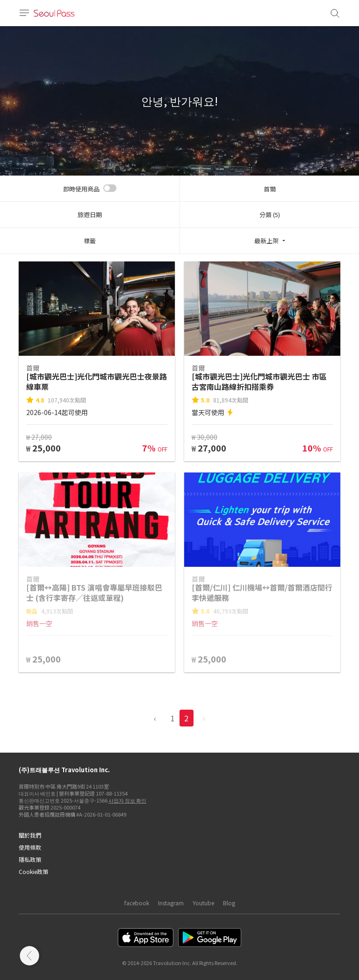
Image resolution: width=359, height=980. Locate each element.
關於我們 (30, 835)
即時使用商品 (81, 189)
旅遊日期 (90, 215)
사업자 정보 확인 (127, 800)
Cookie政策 (33, 871)
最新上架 (266, 241)
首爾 (270, 189)
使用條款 (30, 847)
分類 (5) (270, 215)
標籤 (90, 241)
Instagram (171, 903)
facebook (137, 903)
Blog (229, 903)
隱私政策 (30, 859)
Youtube (203, 903)
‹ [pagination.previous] (155, 718)
